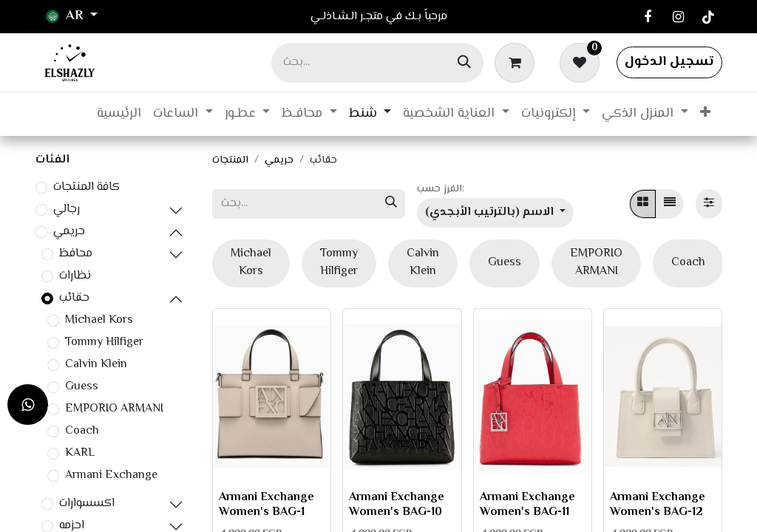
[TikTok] (708, 17)
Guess (82, 387)
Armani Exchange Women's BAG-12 (658, 505)
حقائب (74, 299)
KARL (80, 454)
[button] (495, 213)
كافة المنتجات (86, 188)
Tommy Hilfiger (104, 343)
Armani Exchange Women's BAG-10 (397, 505)
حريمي (69, 232)
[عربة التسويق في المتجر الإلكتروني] (517, 62)
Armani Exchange (111, 476)
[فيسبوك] (648, 17)
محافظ (76, 254)
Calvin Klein (96, 365)
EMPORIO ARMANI (114, 409)
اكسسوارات (87, 504)
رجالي (67, 210)
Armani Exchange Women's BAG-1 (267, 505)
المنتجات (230, 160)
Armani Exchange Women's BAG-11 (527, 505)
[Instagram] (678, 17)
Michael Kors (99, 321)
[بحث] (464, 63)
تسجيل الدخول (669, 62)
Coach (82, 432)
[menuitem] (119, 114)
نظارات (75, 276)
